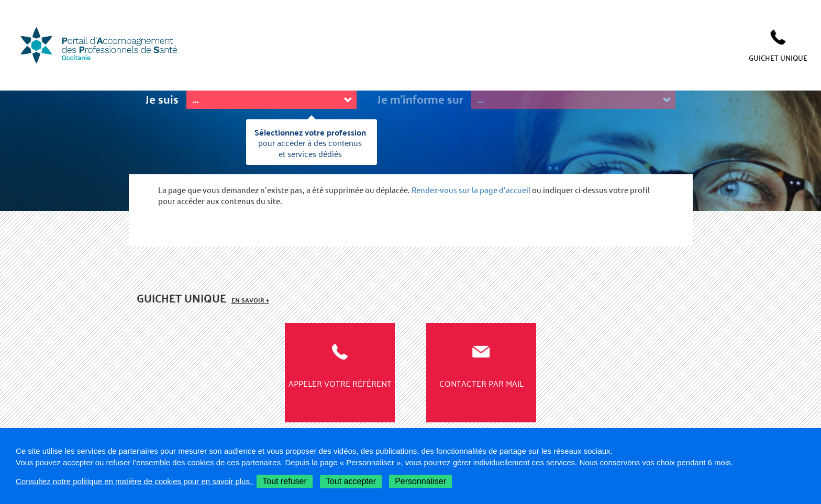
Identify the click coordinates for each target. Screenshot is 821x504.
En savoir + (250, 300)
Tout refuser (284, 481)
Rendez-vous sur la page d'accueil (471, 190)
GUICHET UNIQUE (778, 58)
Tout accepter (351, 481)
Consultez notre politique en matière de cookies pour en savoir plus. (135, 481)
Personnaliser (420, 481)
